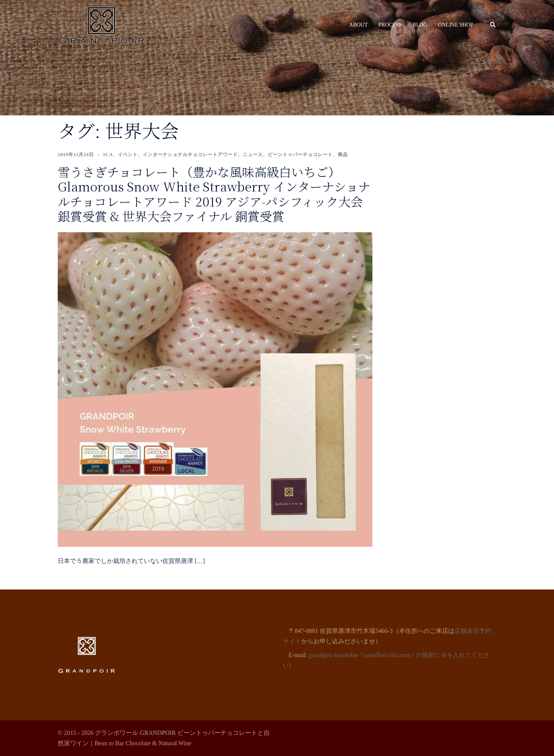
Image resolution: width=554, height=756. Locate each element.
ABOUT (359, 25)
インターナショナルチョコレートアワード (190, 155)
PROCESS (390, 25)
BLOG (420, 25)
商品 (343, 155)
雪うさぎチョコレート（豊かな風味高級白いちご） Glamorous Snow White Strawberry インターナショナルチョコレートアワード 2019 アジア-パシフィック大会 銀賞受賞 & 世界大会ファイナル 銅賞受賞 (214, 194)
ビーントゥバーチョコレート (300, 155)
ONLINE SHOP (456, 25)
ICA (108, 155)
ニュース (253, 155)
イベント (128, 155)
